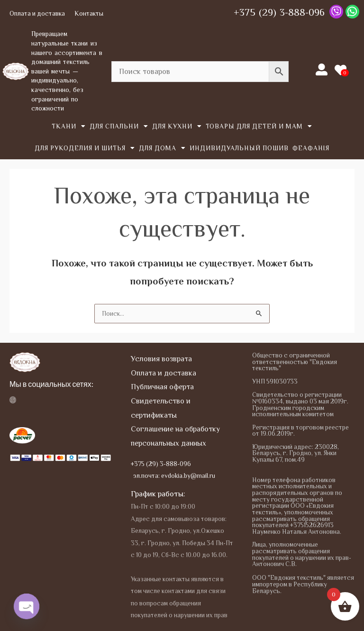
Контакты (89, 14)
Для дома (162, 148)
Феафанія (311, 148)
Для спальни (119, 127)
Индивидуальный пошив (239, 148)
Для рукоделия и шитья (85, 148)
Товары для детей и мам (259, 127)
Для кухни (177, 127)
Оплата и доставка (37, 14)
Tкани (69, 127)
